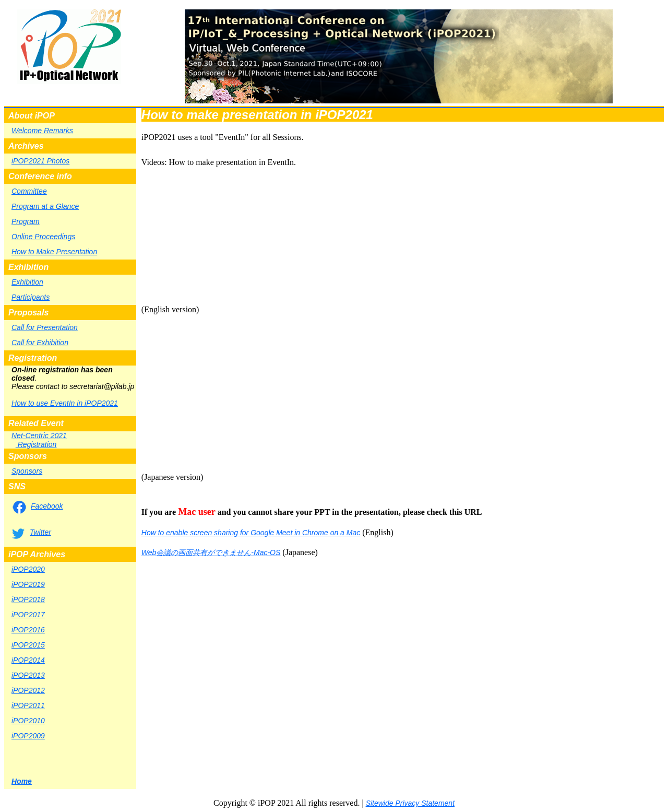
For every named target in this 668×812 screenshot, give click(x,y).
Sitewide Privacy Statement (410, 803)
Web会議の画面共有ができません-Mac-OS (211, 552)
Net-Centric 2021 (39, 436)
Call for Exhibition (40, 343)
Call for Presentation (45, 327)
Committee (29, 191)
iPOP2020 (28, 569)
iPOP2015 (28, 645)
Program (26, 221)
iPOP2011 (28, 705)
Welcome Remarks (42, 131)
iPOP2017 (28, 615)
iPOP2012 (28, 690)
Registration (36, 444)
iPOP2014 (28, 660)
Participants (31, 297)
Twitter (40, 532)
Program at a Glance (45, 206)
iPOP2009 (28, 736)
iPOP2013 (28, 675)
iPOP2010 (28, 721)
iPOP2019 (28, 584)
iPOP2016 (28, 630)
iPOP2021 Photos (40, 161)
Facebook (47, 506)
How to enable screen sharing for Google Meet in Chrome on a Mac (251, 533)
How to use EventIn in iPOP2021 (65, 403)
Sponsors (27, 471)
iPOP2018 (28, 599)
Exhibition (27, 282)
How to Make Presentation (54, 252)
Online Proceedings (43, 237)
